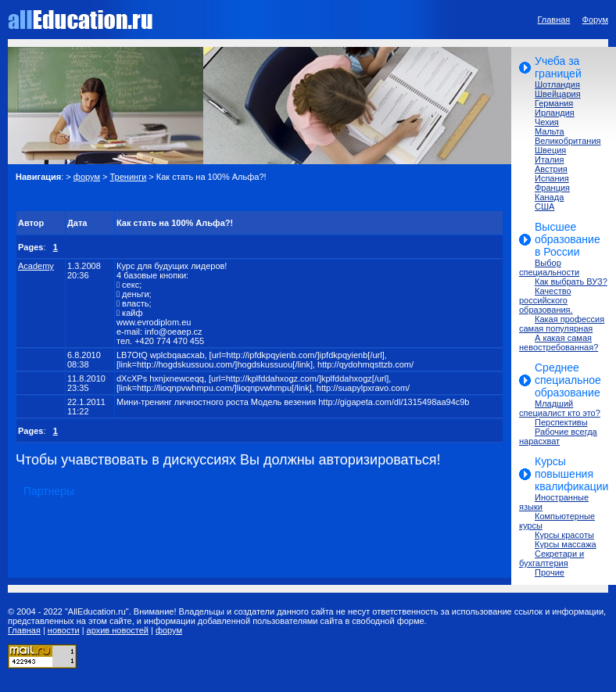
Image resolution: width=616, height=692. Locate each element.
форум (87, 177)
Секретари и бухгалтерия (552, 558)
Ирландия (555, 113)
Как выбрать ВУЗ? (571, 281)
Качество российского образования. (546, 300)
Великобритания (568, 141)
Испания (552, 178)
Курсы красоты (564, 535)
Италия (549, 160)
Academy (36, 266)
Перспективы (561, 422)
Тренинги (129, 177)
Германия (554, 103)
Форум (595, 20)
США (544, 206)
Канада (549, 197)
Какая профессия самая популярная (562, 324)
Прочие (550, 572)
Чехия (547, 122)
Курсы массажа (566, 544)
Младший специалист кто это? (560, 408)
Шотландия (557, 84)
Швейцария (558, 94)
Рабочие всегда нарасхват (558, 436)
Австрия (551, 169)
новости (64, 630)
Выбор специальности (549, 267)
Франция (552, 188)
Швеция (550, 150)
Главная (553, 20)
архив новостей (118, 630)
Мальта (550, 131)
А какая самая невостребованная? (559, 342)
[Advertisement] (199, 196)
